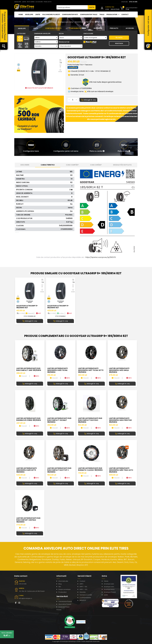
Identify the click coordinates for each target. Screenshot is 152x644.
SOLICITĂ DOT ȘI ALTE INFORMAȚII (39, 88)
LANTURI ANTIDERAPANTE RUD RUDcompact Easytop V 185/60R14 (59, 470)
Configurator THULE (89, 14)
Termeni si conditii (86, 595)
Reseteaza (119, 43)
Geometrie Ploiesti (65, 604)
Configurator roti (70, 14)
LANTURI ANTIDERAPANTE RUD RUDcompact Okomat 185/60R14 (59, 420)
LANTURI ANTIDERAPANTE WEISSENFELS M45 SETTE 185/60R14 (27, 470)
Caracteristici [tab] (48, 165)
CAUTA (92, 7)
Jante (38, 14)
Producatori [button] (113, 14)
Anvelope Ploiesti (110, 592)
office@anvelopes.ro (25, 598)
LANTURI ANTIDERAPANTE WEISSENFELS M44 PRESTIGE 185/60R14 (120, 420)
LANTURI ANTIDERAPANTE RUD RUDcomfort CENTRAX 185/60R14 (28, 520)
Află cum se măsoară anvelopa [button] (99, 91)
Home (21, 14)
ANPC (81, 584)
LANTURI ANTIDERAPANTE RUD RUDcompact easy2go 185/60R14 (90, 420)
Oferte (106, 581)
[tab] (22, 28)
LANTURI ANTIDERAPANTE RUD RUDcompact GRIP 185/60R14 (29, 369)
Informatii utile (63, 581)
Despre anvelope (64, 589)
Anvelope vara (109, 587)
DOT (39, 313)
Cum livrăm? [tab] (96, 165)
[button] (97, 147)
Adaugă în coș (88, 100)
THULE (102, 14)
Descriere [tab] (25, 165)
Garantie (83, 592)
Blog (60, 584)
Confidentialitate (85, 598)
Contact (125, 14)
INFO (36, 376)
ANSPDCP (83, 600)
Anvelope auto (109, 584)
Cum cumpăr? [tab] (72, 165)
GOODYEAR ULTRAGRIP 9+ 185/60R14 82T (90, 22)
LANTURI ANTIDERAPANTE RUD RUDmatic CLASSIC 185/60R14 (90, 469)
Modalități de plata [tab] (122, 165)
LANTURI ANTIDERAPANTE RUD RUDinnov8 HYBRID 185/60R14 (29, 419)
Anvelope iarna (109, 589)
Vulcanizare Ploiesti (51, 14)
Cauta (119, 38)
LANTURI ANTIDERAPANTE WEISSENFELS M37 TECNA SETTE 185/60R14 (91, 370)
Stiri (60, 587)
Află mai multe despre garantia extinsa (102, 82)
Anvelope (29, 14)
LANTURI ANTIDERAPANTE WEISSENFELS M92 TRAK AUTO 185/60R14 (121, 470)
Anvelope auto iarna (65, 22)
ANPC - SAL (83, 587)
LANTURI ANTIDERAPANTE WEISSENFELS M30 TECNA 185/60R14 (57, 370)
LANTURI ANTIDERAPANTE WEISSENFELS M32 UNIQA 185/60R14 (119, 370)
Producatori (63, 592)
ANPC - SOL (83, 589)
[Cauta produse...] (72, 7)
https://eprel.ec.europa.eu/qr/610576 (101, 257)
